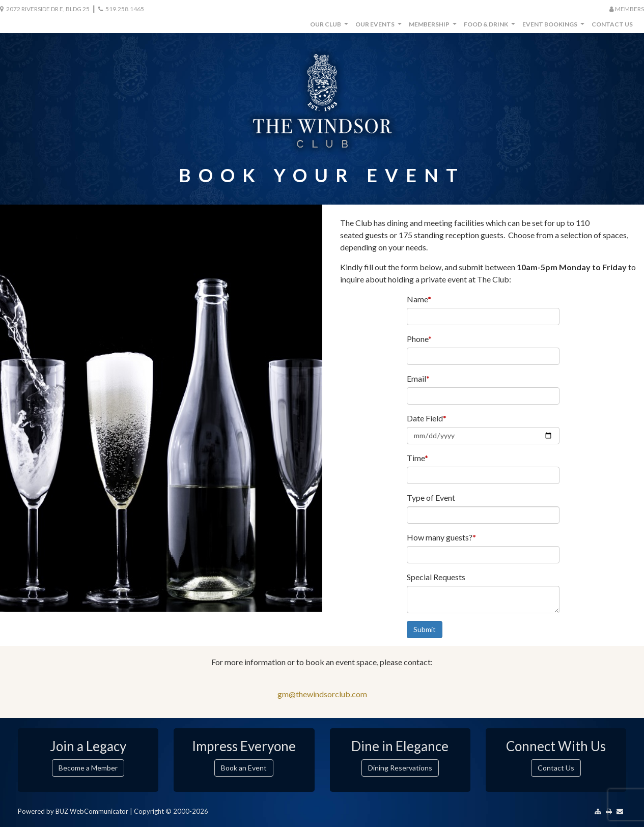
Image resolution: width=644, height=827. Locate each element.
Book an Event (244, 768)
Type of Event (431, 497)
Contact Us (612, 24)
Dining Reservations (400, 768)
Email (418, 378)
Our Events (380, 27)
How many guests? (441, 537)
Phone (419, 339)
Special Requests (436, 577)
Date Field (427, 418)
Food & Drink (491, 27)
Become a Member (88, 768)
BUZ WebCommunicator (92, 811)
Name (419, 299)
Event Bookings (555, 27)
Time (417, 458)
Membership (434, 27)
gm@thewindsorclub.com (322, 694)
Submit (425, 629)
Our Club (330, 27)
